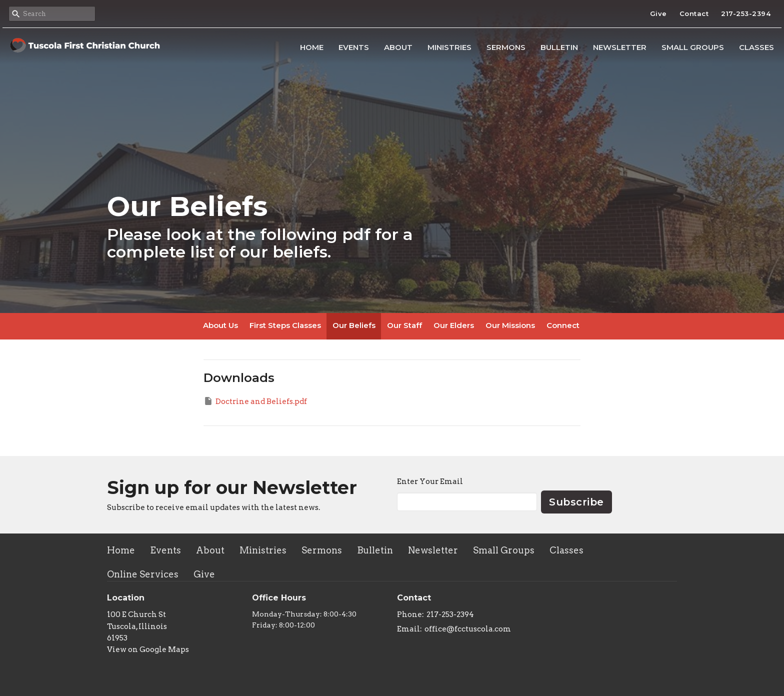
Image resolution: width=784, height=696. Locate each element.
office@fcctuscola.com (468, 629)
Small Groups (693, 47)
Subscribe (576, 502)
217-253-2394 (746, 13)
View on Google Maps (148, 649)
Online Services (143, 574)
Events (354, 47)
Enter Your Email (430, 481)
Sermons (506, 47)
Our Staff (404, 325)
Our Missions (510, 325)
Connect (563, 325)
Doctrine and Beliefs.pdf (255, 401)
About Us (220, 325)
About (398, 47)
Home (312, 47)
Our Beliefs (354, 325)
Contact (694, 13)
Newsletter (620, 47)
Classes (756, 47)
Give (658, 13)
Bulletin (559, 47)
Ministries (449, 47)
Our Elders (454, 325)
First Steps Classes (285, 325)
